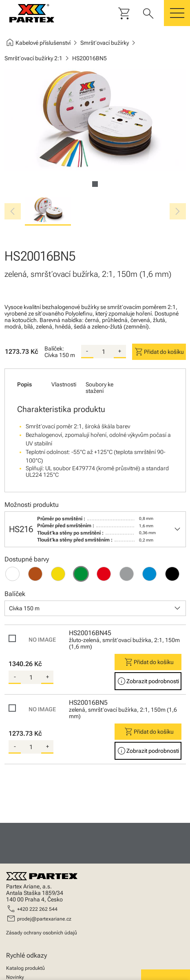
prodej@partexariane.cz (44, 919)
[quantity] (104, 352)
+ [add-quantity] (120, 351)
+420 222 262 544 (37, 909)
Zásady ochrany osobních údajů (42, 933)
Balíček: (54, 349)
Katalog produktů (25, 968)
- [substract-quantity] (87, 351)
